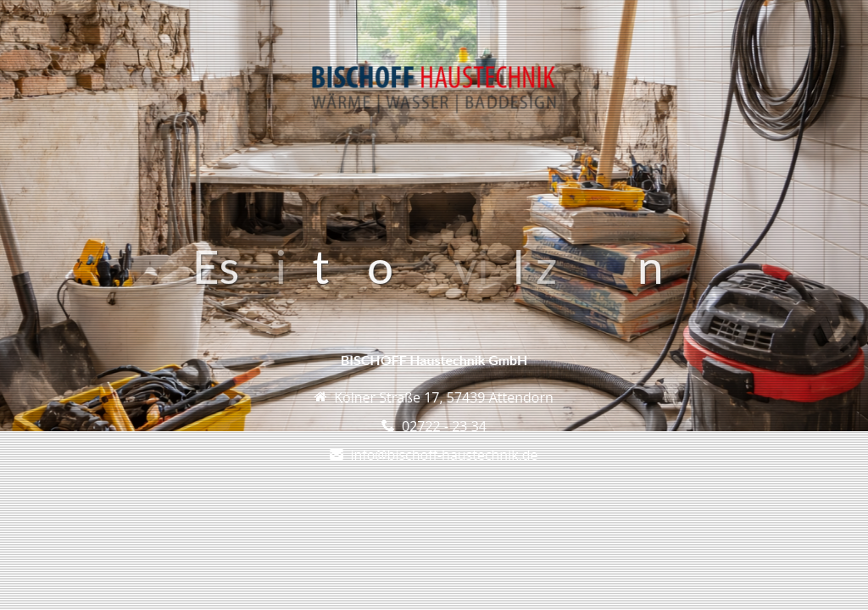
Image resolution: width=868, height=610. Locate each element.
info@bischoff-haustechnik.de (444, 455)
